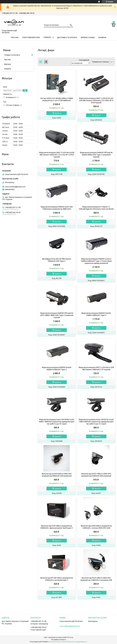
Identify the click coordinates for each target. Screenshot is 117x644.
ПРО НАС (15, 37)
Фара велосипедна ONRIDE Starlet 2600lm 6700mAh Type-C (57, 368)
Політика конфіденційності (78, 642)
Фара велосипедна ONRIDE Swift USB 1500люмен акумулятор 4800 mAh (57, 208)
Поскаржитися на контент (58, 642)
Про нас (7, 59)
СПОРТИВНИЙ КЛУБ (31, 37)
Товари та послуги (12, 55)
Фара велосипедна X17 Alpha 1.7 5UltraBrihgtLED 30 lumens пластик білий (96, 208)
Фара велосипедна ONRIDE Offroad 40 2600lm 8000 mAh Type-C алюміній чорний (96, 155)
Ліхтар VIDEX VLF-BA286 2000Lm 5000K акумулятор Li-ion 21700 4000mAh (57, 99)
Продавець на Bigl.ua (58, 640)
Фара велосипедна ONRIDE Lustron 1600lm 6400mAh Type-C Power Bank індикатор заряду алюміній (96, 261)
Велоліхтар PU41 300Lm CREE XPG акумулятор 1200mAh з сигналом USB (96, 579)
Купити (58, 113)
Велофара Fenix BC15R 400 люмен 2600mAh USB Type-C (57, 260)
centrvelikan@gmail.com (15, 187)
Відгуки (8, 64)
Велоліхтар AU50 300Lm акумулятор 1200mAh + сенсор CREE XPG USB (96, 527)
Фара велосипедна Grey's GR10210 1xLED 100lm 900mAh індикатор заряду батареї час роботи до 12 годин (96, 422)
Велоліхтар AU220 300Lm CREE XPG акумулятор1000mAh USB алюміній (57, 475)
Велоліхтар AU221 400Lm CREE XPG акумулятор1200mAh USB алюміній (96, 475)
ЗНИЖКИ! (102, 37)
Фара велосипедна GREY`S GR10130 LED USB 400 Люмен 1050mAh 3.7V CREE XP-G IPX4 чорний (96, 100)
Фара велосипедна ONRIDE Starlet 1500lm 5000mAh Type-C (96, 314)
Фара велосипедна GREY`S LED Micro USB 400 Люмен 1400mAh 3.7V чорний (96, 368)
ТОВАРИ (47, 37)
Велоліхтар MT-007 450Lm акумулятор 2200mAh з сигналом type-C (57, 579)
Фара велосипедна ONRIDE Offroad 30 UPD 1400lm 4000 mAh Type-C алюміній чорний (57, 315)
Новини (8, 69)
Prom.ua (70, 637)
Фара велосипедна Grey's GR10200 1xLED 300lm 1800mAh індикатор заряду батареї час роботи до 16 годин (57, 422)
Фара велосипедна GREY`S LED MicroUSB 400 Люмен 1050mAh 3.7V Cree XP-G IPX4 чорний (57, 155)
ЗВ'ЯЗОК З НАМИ (88, 37)
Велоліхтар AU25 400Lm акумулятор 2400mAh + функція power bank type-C (57, 527)
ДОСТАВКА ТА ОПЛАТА (67, 37)
